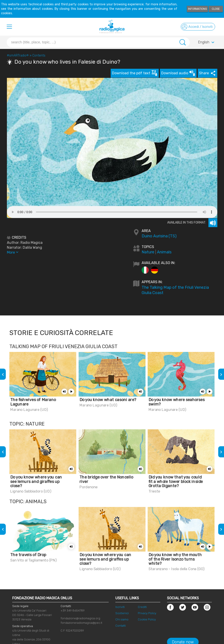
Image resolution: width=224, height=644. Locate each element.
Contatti (121, 626)
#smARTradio (18, 56)
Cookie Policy (147, 619)
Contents (39, 56)
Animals (164, 252)
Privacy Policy (147, 613)
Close (216, 9)
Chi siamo (122, 619)
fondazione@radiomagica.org (80, 618)
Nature (148, 252)
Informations (197, 9)
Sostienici (122, 613)
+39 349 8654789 (73, 611)
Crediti (142, 607)
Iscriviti (120, 607)
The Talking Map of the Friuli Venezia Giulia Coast (175, 290)
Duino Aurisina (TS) (159, 236)
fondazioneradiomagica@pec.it (81, 623)
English (207, 42)
